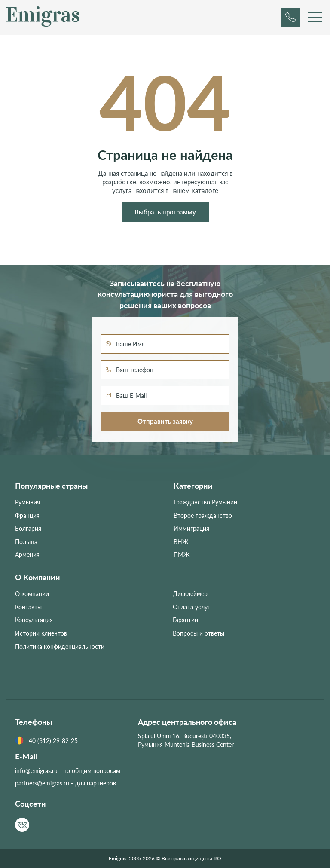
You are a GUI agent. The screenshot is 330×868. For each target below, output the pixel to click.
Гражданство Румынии (205, 502)
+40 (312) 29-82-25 (46, 740)
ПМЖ (182, 555)
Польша (26, 542)
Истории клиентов (41, 633)
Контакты (28, 607)
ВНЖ (181, 542)
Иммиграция (191, 528)
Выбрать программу (165, 212)
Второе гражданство (203, 515)
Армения (27, 555)
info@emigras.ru (36, 771)
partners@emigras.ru (42, 783)
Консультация (34, 620)
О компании (32, 594)
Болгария (28, 528)
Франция (27, 515)
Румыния (27, 502)
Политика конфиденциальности (60, 646)
